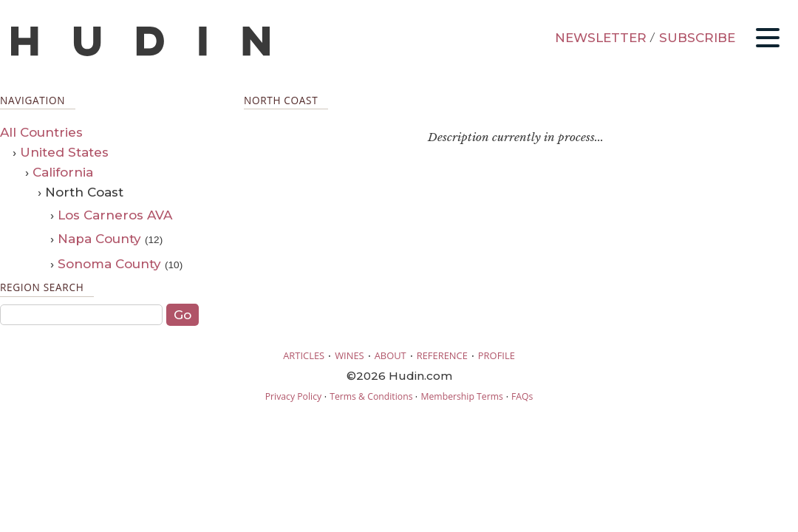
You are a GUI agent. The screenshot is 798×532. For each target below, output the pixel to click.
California (63, 172)
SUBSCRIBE (697, 38)
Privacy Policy (293, 396)
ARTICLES (304, 355)
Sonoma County (109, 264)
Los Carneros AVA (115, 215)
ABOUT (391, 355)
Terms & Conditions (371, 396)
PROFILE (497, 355)
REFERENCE (442, 355)
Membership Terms (461, 396)
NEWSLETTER (601, 38)
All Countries (41, 132)
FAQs (522, 396)
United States (64, 152)
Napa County (99, 239)
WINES (349, 355)
